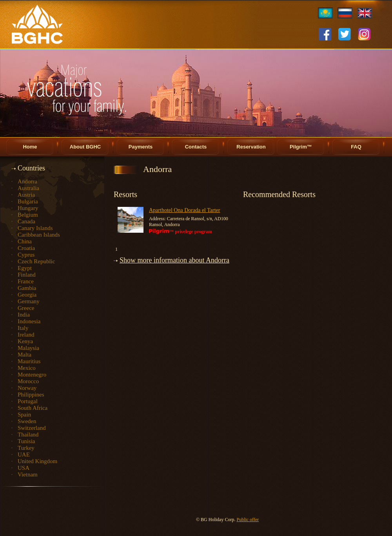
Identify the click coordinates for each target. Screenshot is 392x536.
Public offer (248, 520)
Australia (28, 188)
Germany (29, 301)
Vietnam (28, 474)
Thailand (28, 435)
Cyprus (26, 255)
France (26, 281)
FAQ (356, 147)
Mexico (27, 368)
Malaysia (28, 348)
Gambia (27, 288)
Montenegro (32, 375)
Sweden (27, 421)
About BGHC (85, 147)
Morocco (28, 381)
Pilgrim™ (301, 147)
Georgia (27, 295)
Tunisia (26, 441)
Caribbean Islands (39, 235)
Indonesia (29, 321)
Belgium (28, 215)
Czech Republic (36, 261)
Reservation (251, 147)
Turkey (26, 448)
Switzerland (32, 428)
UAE (24, 455)
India (24, 315)
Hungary (28, 208)
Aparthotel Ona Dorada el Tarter (184, 210)
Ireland (26, 335)
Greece (26, 308)
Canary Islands (35, 228)
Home (30, 147)
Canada (26, 221)
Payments (141, 147)
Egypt (25, 268)
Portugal (28, 401)
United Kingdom (37, 461)
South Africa (33, 408)
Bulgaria (28, 201)
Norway (27, 388)
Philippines (31, 395)
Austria (26, 195)
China (25, 241)
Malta (24, 355)
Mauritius (29, 361)
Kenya (25, 341)
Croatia (26, 248)
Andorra (27, 181)
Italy (23, 328)
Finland (27, 275)
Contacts (196, 147)
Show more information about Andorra (174, 260)
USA (24, 468)
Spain (24, 415)
